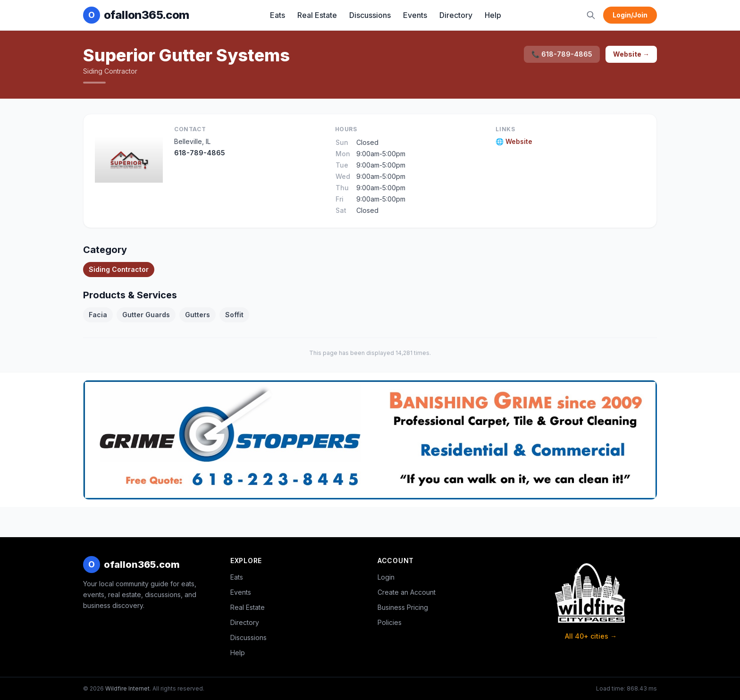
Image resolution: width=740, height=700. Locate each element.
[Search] (591, 15)
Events (415, 15)
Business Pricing (403, 607)
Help (493, 15)
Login (386, 577)
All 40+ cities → (591, 636)
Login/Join (630, 15)
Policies (390, 622)
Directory (456, 15)
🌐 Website (514, 141)
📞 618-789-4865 (562, 54)
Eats (277, 15)
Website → (631, 54)
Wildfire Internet (127, 688)
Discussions (370, 15)
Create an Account (407, 592)
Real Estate (317, 15)
